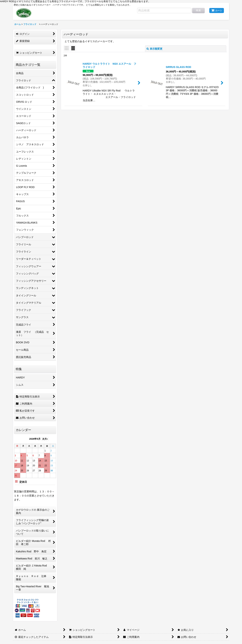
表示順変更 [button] (154, 49)
